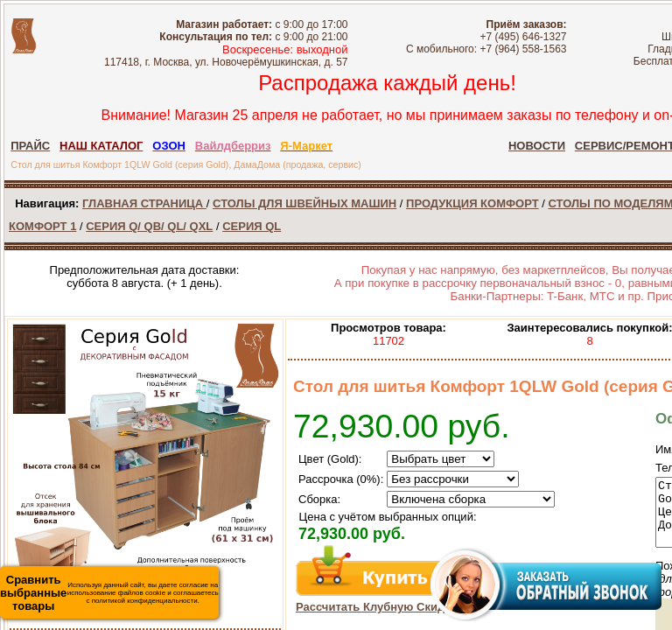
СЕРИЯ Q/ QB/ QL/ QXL (149, 226)
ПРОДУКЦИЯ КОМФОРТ (472, 203)
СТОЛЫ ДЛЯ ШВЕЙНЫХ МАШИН (304, 203)
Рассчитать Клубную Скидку (376, 607)
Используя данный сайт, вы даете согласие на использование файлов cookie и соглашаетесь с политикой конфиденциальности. (109, 593)
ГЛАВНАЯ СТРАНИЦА (144, 203)
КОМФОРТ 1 (42, 226)
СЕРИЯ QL (252, 226)
